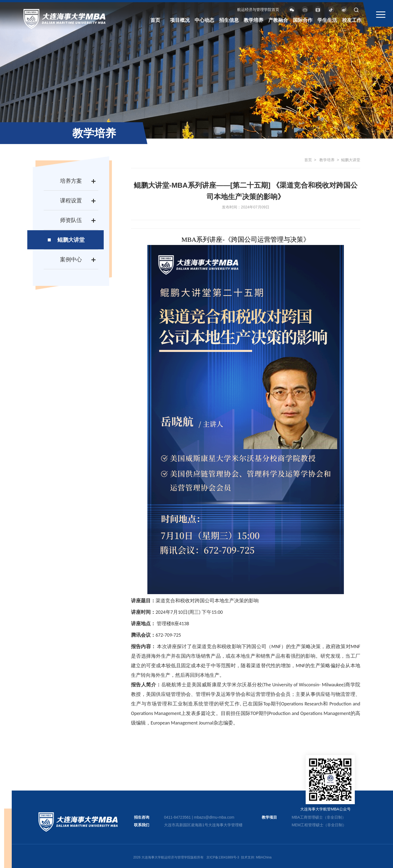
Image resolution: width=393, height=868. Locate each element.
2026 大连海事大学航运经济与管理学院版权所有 (168, 857)
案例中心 (71, 259)
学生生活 (327, 20)
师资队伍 (71, 220)
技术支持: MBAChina (256, 857)
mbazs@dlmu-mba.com (214, 817)
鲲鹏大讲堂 (71, 240)
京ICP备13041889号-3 (223, 857)
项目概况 (180, 20)
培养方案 (71, 181)
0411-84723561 (177, 817)
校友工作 (352, 20)
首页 (155, 20)
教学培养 (254, 20)
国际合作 (303, 20)
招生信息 (229, 20)
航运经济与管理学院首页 (258, 10)
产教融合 (278, 20)
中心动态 (204, 20)
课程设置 (71, 200)
